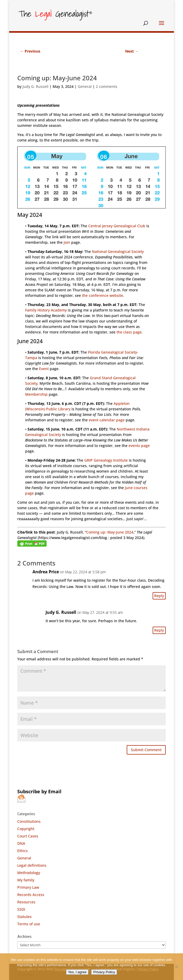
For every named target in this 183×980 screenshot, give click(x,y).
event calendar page (107, 420)
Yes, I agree (77, 972)
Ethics (23, 851)
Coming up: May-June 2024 (110, 532)
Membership (36, 394)
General (85, 86)
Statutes (24, 917)
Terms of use (29, 924)
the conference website (102, 295)
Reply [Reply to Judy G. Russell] (159, 630)
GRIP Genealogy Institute (106, 460)
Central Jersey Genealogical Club (117, 226)
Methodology (29, 873)
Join (67, 242)
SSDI (21, 909)
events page (139, 446)
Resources (26, 902)
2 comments (107, 86)
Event (44, 369)
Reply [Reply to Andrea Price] (159, 596)
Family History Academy (46, 310)
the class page (129, 332)
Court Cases (28, 836)
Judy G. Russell (35, 86)
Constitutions (29, 821)
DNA (21, 843)
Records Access (31, 895)
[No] (176, 967)
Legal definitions (32, 865)
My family (26, 880)
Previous (30, 51)
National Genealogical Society (118, 251)
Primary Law (28, 887)
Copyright (26, 829)
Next (132, 51)
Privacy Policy (104, 972)
